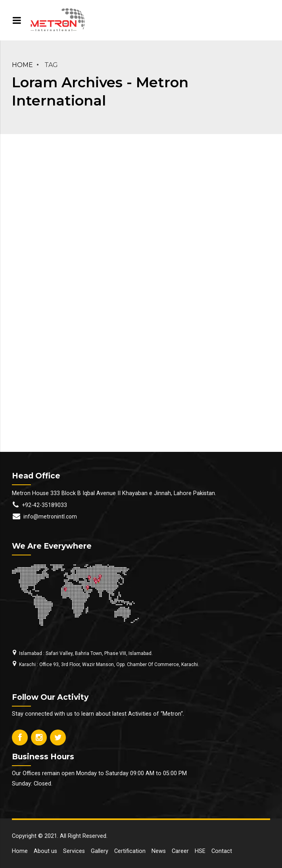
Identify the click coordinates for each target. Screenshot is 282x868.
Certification (130, 851)
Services (74, 851)
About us (45, 851)
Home (22, 65)
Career (180, 851)
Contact (222, 851)
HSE (200, 851)
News (159, 851)
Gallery (100, 851)
